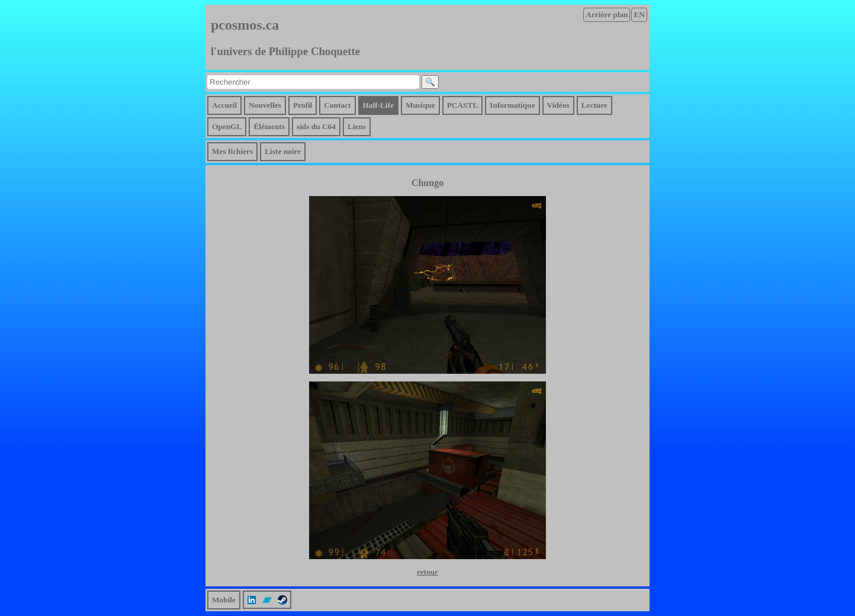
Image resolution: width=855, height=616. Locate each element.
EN (639, 15)
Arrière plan (607, 15)
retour (427, 572)
